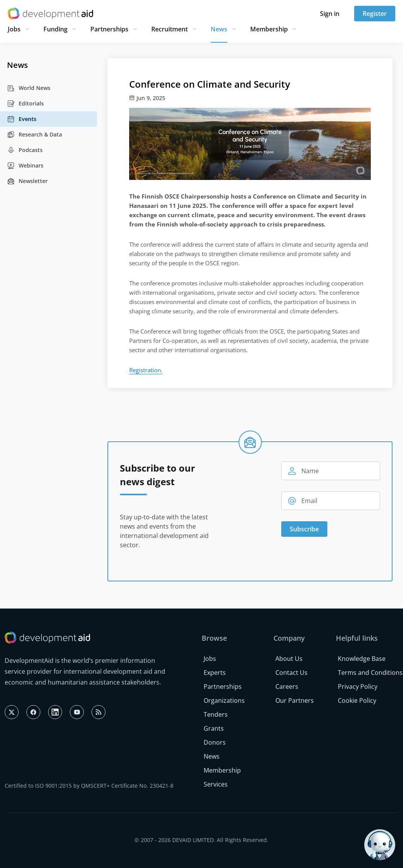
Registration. (146, 370)
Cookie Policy (357, 700)
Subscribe (304, 529)
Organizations (224, 700)
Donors (215, 742)
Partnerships (109, 29)
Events (22, 119)
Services (216, 784)
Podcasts (25, 150)
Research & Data (35, 135)
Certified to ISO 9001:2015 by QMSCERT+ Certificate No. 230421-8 (89, 786)
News (219, 29)
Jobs (14, 29)
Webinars (25, 166)
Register (375, 14)
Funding (55, 29)
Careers (287, 686)
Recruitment (170, 29)
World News (29, 88)
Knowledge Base (362, 659)
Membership (269, 29)
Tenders (216, 714)
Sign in (330, 14)
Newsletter (27, 181)
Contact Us (291, 673)
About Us (289, 659)
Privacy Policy (358, 686)
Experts (215, 673)
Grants (214, 728)
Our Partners (295, 700)
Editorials (25, 104)
